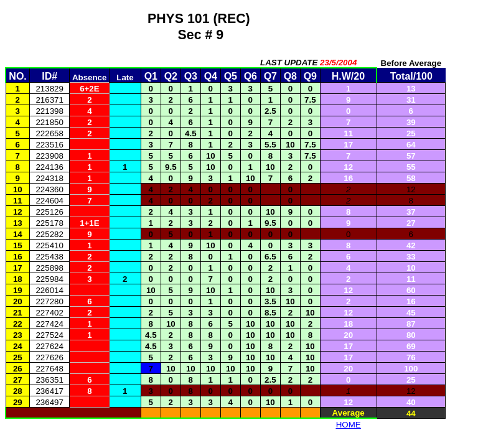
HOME (349, 425)
